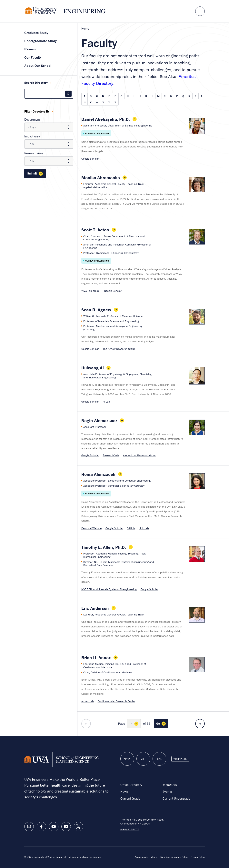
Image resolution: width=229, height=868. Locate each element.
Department (32, 119)
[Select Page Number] (134, 724)
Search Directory (36, 83)
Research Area (34, 153)
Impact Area (32, 136)
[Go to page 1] (161, 724)
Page (122, 723)
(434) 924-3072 (130, 829)
